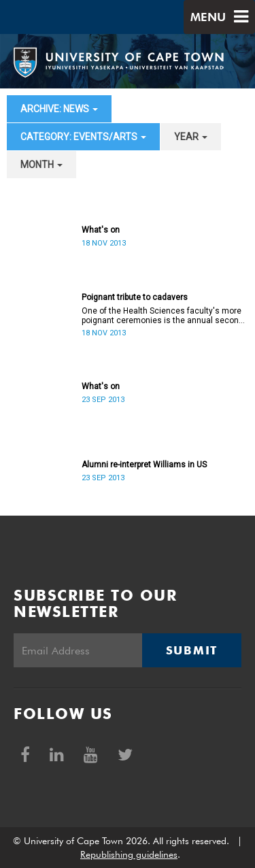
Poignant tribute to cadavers (135, 297)
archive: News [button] (59, 109)
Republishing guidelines (129, 854)
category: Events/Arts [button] (83, 137)
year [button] (191, 137)
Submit (192, 650)
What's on (101, 230)
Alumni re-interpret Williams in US (144, 465)
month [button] (41, 165)
